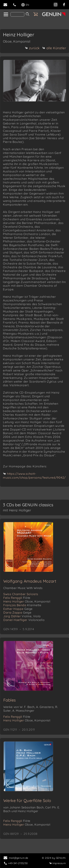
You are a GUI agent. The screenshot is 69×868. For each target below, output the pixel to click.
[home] (6, 15)
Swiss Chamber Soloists (21, 594)
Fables (9, 700)
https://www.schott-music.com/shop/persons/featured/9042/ (34, 476)
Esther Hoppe (18, 609)
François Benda (22, 605)
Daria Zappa (17, 612)
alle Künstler (54, 48)
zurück (32, 48)
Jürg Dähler (22, 616)
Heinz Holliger (27, 601)
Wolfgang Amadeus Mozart (30, 581)
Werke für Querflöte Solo (27, 801)
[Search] (17, 14)
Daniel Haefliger (24, 620)
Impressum (57, 863)
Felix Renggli (17, 598)
